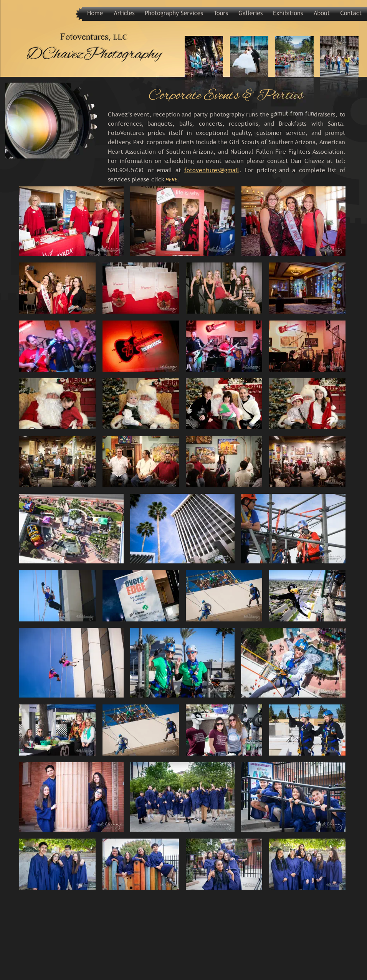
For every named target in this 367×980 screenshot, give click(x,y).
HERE (171, 179)
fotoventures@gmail (212, 170)
